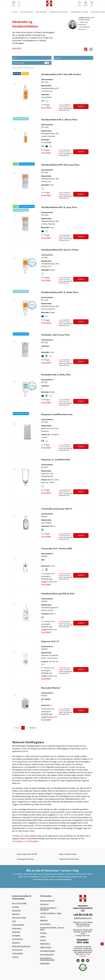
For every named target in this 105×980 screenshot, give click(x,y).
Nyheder (43, 933)
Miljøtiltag (44, 920)
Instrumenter (17, 950)
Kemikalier (16, 935)
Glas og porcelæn (19, 918)
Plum (42, 759)
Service (43, 940)
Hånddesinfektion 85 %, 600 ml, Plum (59, 120)
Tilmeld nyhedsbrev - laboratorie (49, 909)
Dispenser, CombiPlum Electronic (57, 415)
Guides (43, 937)
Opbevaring (17, 928)
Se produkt (46, 108)
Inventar (15, 957)
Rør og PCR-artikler (19, 903)
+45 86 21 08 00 (83, 915)
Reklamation (45, 944)
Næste (33, 728)
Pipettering (16, 911)
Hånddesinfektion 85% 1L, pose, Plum (59, 207)
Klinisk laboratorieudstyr (21, 946)
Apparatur (16, 914)
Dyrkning (15, 907)
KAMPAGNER (45, 963)
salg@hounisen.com (86, 17)
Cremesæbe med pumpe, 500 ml (57, 509)
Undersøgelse (17, 953)
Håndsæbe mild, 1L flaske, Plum (56, 375)
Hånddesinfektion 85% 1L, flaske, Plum (60, 292)
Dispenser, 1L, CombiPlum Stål (56, 460)
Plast (14, 921)
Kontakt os (44, 904)
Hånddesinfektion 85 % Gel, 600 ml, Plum (61, 75)
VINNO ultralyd (46, 947)
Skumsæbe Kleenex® (51, 688)
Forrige (17, 728)
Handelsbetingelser (48, 951)
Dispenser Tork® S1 (50, 642)
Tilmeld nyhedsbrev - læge (51, 913)
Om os (43, 917)
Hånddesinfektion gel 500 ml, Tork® (58, 594)
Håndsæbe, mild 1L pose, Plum (55, 335)
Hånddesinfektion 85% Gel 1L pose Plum (60, 165)
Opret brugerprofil (47, 901)
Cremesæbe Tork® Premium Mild (57, 549)
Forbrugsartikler (18, 925)
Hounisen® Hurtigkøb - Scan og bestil (52, 928)
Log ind (61, 105)
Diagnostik (16, 932)
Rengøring (16, 943)
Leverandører (45, 924)
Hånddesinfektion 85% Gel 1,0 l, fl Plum (60, 250)
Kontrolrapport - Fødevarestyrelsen (47, 959)
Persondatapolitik (47, 954)
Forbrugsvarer (17, 939)
